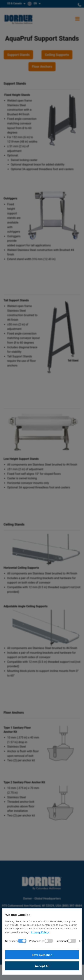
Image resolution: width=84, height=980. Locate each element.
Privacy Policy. (40, 932)
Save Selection (42, 955)
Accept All (42, 966)
